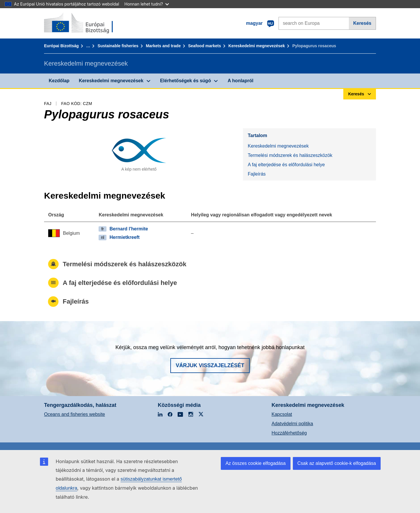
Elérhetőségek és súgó (185, 81)
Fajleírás (257, 174)
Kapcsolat (282, 414)
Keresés (362, 23)
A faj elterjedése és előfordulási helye (286, 165)
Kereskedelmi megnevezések (257, 46)
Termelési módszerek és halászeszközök (290, 155)
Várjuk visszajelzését (210, 365)
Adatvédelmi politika (292, 424)
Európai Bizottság (61, 46)
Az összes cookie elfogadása (256, 463)
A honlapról (240, 81)
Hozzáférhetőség (289, 433)
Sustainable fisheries (118, 46)
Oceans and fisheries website (75, 414)
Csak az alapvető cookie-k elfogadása (337, 463)
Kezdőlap (59, 81)
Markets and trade (163, 46)
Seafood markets (205, 46)
